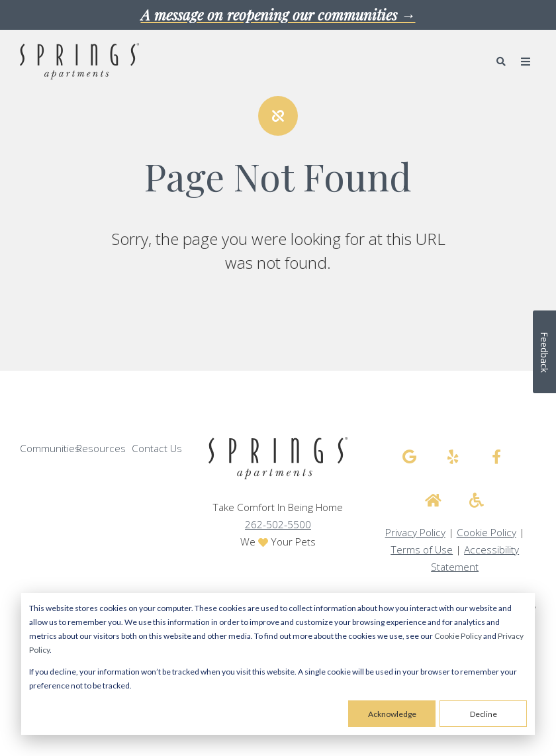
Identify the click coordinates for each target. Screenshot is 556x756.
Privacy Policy (415, 533)
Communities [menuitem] (50, 449)
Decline (484, 714)
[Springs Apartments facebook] (496, 457)
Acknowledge (392, 714)
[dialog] (278, 664)
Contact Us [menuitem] (157, 449)
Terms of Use (422, 550)
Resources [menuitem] (101, 449)
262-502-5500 (278, 525)
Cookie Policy (458, 636)
